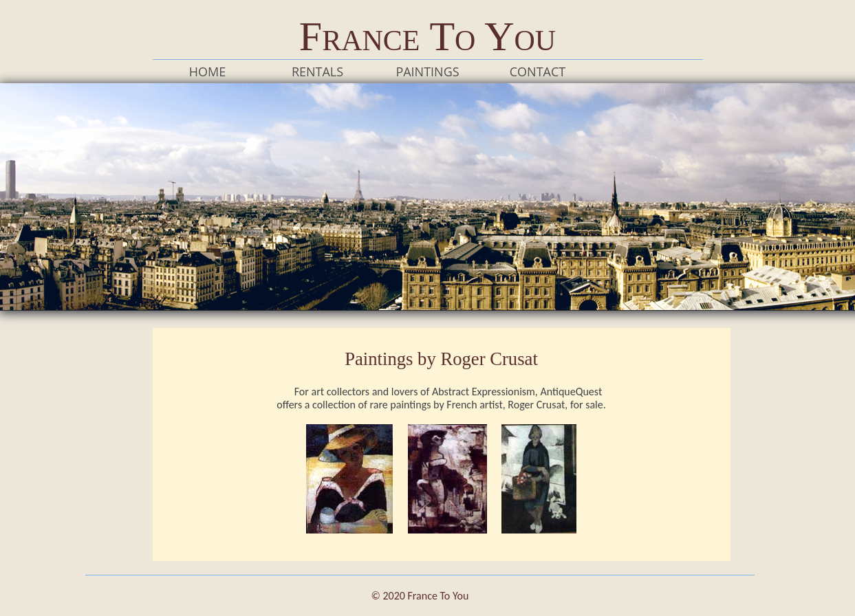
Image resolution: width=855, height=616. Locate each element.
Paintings (427, 71)
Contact (538, 71)
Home (207, 71)
